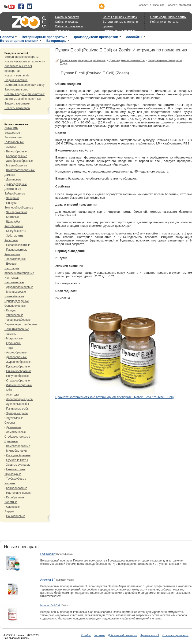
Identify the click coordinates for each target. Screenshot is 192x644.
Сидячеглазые (14, 418)
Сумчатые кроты (17, 460)
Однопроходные (15, 306)
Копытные (11, 240)
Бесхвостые (12, 133)
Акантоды (12, 395)
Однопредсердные (17, 301)
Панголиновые (16, 516)
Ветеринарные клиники (19, 41)
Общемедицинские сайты (168, 17)
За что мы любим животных (23, 99)
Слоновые (13, 507)
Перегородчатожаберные (21, 324)
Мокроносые (14, 338)
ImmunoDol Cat (50, 605)
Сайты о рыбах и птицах (120, 17)
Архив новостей (150, 635)
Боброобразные (17, 156)
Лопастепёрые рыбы (20, 399)
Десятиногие (13, 189)
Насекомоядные (15, 259)
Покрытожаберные (17, 329)
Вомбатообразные (18, 446)
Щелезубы (13, 222)
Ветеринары (56, 41)
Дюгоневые (13, 427)
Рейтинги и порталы (164, 22)
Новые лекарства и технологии (25, 61)
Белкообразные (16, 151)
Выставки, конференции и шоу (24, 85)
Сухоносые (13, 343)
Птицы (9, 348)
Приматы (10, 334)
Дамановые (14, 180)
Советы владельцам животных (24, 94)
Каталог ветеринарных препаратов (83, 60)
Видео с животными (17, 104)
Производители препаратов (95, 37)
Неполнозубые (14, 282)
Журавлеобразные (18, 362)
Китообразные (14, 226)
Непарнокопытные (18, 245)
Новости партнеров (17, 108)
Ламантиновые (16, 432)
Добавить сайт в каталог (123, 635)
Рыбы (8, 390)
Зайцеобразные (15, 194)
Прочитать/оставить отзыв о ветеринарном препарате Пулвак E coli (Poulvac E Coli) (115, 397)
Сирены (10, 423)
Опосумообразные (18, 455)
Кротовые (12, 217)
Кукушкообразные (18, 367)
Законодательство (16, 90)
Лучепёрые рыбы (17, 404)
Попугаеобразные (18, 376)
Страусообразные (18, 381)
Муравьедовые (16, 292)
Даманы (10, 175)
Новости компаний (17, 76)
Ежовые (11, 264)
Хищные (10, 483)
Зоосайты (134, 37)
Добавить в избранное (151, 5)
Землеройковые (17, 212)
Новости (7, 37)
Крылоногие (12, 254)
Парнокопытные (17, 250)
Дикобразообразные (19, 161)
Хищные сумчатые (18, 465)
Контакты (99, 635)
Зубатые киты (15, 236)
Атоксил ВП (48, 580)
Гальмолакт (48, 554)
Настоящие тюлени (19, 493)
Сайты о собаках (67, 17)
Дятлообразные (16, 357)
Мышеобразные (17, 165)
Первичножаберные (17, 320)
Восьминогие (13, 137)
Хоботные (11, 502)
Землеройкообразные (19, 208)
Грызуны (10, 147)
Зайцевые (13, 198)
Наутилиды (12, 278)
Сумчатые (11, 441)
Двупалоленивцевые (20, 287)
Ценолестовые (16, 469)
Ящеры (9, 511)
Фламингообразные (19, 385)
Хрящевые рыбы (17, 413)
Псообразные (15, 497)
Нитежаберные (14, 296)
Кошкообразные (17, 488)
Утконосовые (15, 315)
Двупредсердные (16, 184)
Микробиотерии (16, 451)
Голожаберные (14, 142)
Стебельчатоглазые (17, 437)
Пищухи (11, 203)
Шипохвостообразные (20, 170)
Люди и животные (16, 80)
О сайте (86, 635)
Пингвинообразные (19, 371)
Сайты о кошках (66, 22)
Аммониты (11, 128)
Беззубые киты (16, 231)
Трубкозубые (13, 474)
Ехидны (11, 310)
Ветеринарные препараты (43, 37)
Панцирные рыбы (18, 409)
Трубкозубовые (16, 479)
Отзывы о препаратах (175, 635)
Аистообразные (16, 353)
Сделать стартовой (179, 5)
